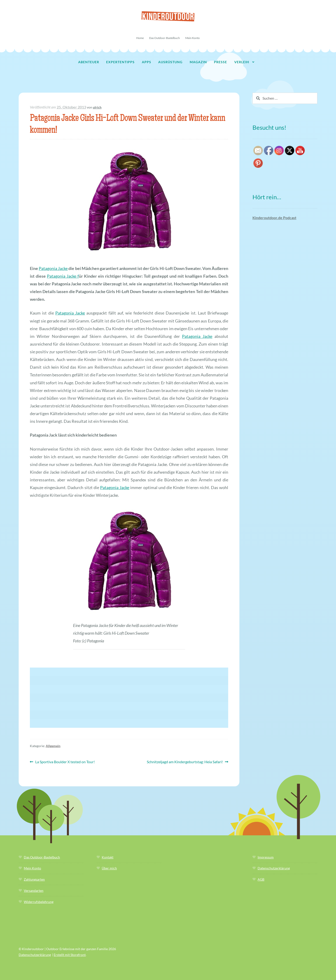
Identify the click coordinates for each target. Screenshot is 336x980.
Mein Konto (192, 38)
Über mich (109, 868)
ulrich (97, 107)
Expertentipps (120, 62)
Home (140, 38)
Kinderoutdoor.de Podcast (274, 218)
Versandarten (34, 891)
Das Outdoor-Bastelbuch (164, 38)
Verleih (242, 62)
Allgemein (53, 746)
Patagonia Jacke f (63, 276)
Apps (147, 62)
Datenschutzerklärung (274, 868)
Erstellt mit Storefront (70, 955)
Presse (220, 62)
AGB (261, 879)
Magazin (198, 62)
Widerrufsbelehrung (39, 902)
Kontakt (108, 857)
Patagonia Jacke (53, 268)
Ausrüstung (170, 62)
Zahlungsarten (34, 879)
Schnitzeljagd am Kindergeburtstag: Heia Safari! (185, 762)
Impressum (266, 857)
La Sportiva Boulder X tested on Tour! (65, 762)
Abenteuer (89, 62)
